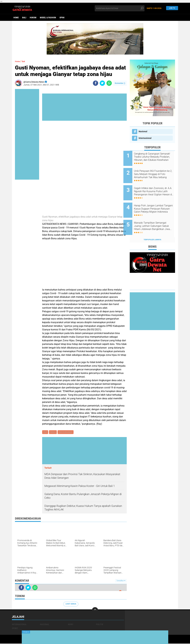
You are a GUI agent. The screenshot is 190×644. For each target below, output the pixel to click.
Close (26, 632)
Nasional (143, 131)
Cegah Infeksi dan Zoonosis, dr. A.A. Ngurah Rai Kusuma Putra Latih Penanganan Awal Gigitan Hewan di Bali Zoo (156, 187)
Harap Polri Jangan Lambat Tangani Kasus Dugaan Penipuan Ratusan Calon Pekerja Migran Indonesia (155, 203)
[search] (120, 8)
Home (16, 18)
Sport (15, 629)
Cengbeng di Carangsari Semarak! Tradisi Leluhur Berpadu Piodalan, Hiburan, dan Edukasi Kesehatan (155, 157)
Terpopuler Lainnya (152, 230)
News (54, 432)
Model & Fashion (48, 18)
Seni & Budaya (67, 432)
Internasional (145, 138)
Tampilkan (121, 581)
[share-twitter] (102, 83)
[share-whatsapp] (109, 83)
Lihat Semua (71, 604)
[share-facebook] (96, 83)
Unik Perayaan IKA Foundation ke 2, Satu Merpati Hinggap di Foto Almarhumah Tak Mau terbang (156, 172)
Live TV (171, 8)
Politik (100, 625)
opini (62, 18)
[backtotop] (95, 611)
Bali (24, 18)
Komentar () (120, 83)
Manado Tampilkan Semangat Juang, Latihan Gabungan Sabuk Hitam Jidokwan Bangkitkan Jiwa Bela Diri (156, 218)
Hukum (33, 18)
